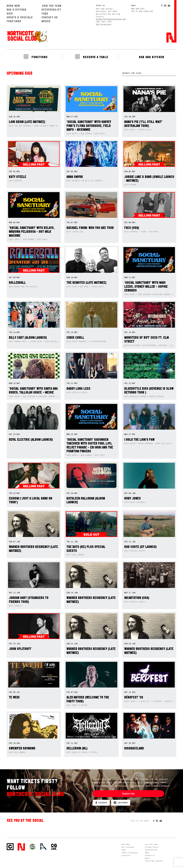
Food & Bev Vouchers (154, 861)
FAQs (45, 13)
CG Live (54, 847)
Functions (14, 21)
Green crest (32, 847)
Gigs (10, 13)
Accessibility (51, 10)
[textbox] (149, 73)
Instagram (121, 803)
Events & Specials (20, 17)
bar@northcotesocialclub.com (111, 19)
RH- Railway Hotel (43, 847)
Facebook (101, 803)
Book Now (13, 6)
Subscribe (128, 794)
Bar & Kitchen (17, 10)
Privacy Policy (152, 847)
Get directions (104, 24)
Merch (46, 21)
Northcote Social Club (27, 36)
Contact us (50, 17)
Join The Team (51, 6)
